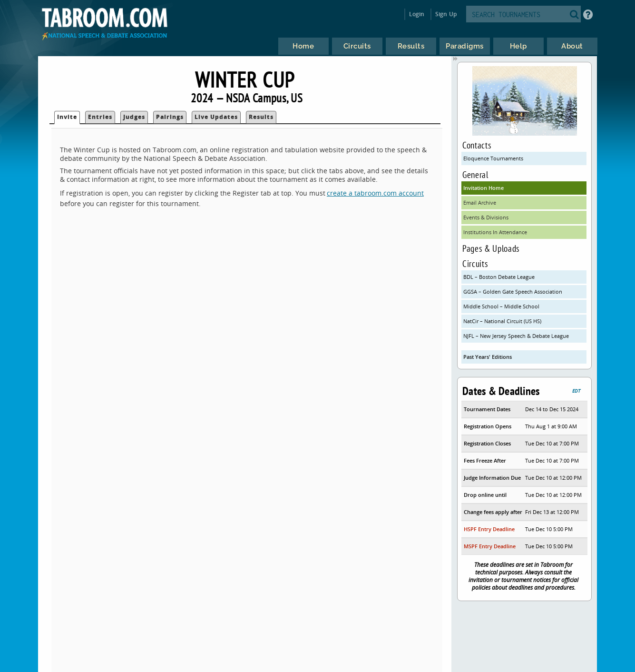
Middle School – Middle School (501, 306)
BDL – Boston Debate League (499, 277)
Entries (100, 117)
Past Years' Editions (488, 357)
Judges (134, 117)
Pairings (170, 117)
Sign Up (446, 14)
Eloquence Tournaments (493, 158)
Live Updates (216, 117)
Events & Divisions (486, 217)
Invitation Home (484, 188)
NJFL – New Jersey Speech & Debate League (516, 336)
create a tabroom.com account (375, 193)
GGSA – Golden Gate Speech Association (513, 292)
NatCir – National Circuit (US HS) (502, 321)
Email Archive (480, 203)
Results (261, 117)
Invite (67, 117)
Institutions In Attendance (495, 232)
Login (417, 14)
